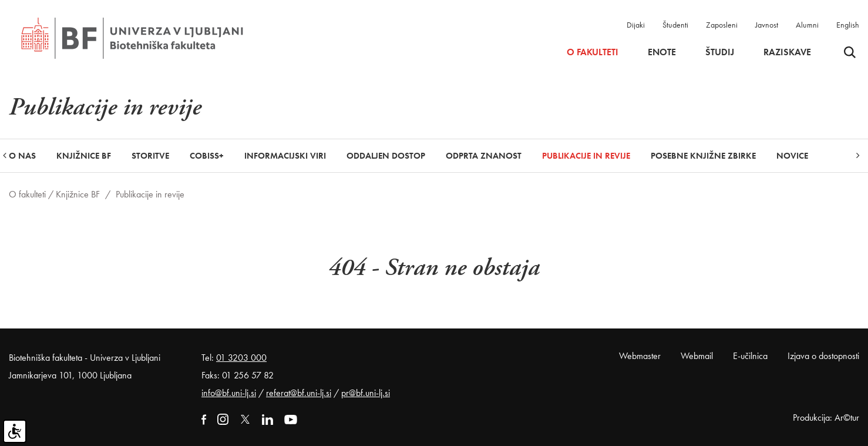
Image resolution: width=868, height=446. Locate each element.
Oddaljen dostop (386, 156)
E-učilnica (750, 356)
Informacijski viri (285, 156)
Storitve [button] (150, 156)
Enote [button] (662, 52)
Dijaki (636, 25)
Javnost (767, 25)
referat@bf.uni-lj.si (299, 393)
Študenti (675, 25)
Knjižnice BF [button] (84, 156)
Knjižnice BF (78, 194)
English (848, 25)
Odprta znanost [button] (484, 156)
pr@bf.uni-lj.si (366, 393)
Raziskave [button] (787, 52)
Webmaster (640, 356)
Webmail (697, 356)
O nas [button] (22, 156)
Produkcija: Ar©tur (826, 418)
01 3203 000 (241, 358)
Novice (792, 156)
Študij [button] (720, 52)
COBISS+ (207, 156)
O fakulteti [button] (593, 52)
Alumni (807, 25)
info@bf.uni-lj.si (229, 393)
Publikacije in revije (586, 156)
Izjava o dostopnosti (823, 356)
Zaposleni (722, 25)
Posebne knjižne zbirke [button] (703, 156)
